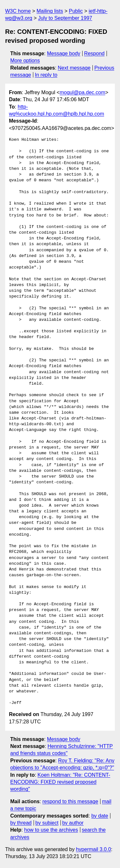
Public (76, 11)
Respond (94, 53)
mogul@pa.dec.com (82, 92)
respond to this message (70, 801)
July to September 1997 (65, 18)
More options (25, 60)
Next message (74, 68)
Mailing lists (50, 11)
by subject (47, 823)
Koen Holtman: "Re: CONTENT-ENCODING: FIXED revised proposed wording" (60, 782)
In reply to (46, 75)
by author (73, 823)
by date (100, 816)
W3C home (18, 11)
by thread (21, 823)
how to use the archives (51, 830)
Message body (64, 53)
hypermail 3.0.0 (93, 849)
